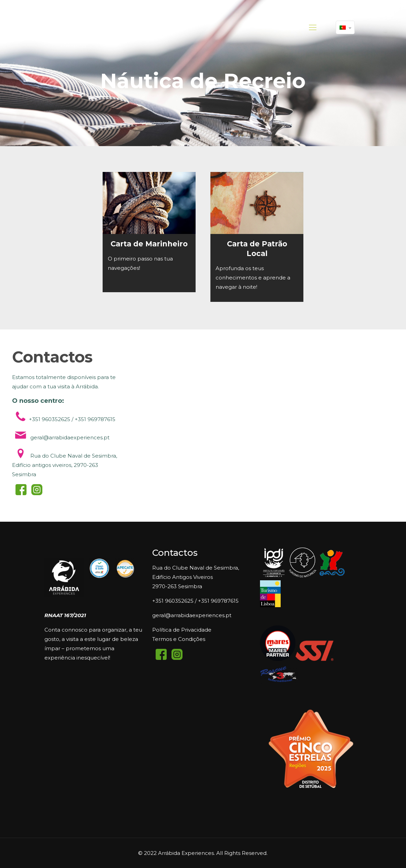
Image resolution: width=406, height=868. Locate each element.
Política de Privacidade (182, 630)
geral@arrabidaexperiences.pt (192, 615)
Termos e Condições (179, 639)
